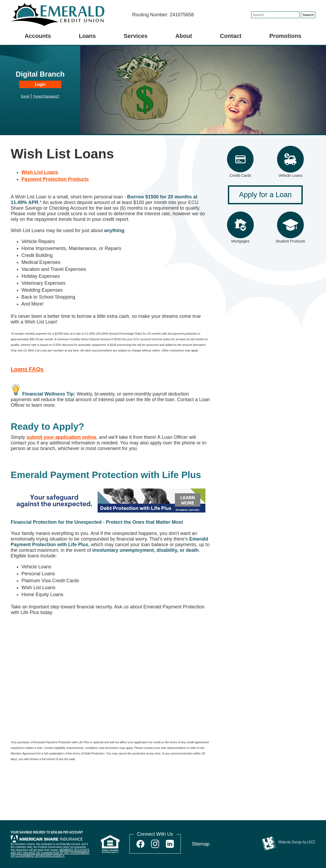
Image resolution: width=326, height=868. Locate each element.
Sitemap (201, 844)
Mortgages (240, 241)
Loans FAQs (27, 369)
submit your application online (61, 437)
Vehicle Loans (290, 175)
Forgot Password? (46, 96)
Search (308, 15)
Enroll (25, 96)
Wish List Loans (40, 172)
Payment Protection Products (55, 179)
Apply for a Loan (265, 195)
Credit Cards (240, 175)
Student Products (290, 241)
